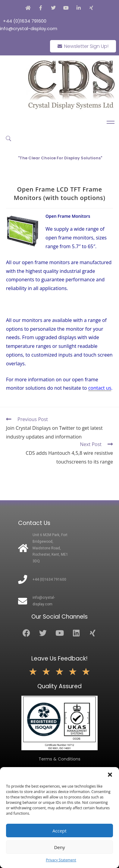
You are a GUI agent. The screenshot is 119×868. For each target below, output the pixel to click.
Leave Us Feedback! (59, 659)
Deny (59, 847)
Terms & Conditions (59, 759)
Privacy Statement (61, 860)
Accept (59, 831)
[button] (110, 775)
